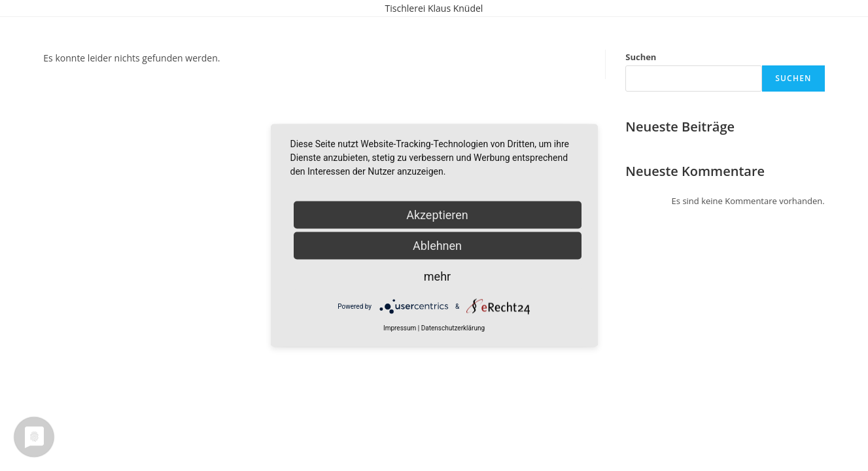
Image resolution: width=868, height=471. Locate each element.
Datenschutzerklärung (453, 328)
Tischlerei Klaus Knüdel (434, 8)
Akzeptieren (437, 215)
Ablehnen (437, 246)
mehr (437, 276)
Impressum (400, 328)
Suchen (641, 57)
